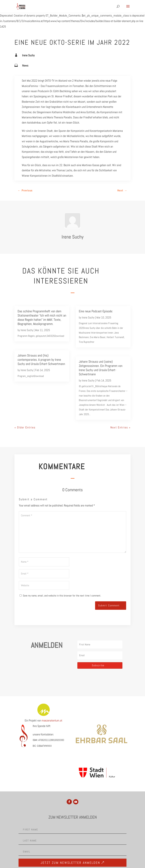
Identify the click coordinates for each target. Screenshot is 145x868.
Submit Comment (109, 605)
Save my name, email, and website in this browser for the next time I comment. (62, 596)
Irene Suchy (28, 55)
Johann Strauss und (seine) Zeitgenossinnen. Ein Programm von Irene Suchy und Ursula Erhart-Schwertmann (101, 368)
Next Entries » (120, 427)
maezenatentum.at (52, 720)
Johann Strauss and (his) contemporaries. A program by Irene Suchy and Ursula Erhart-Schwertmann (41, 360)
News (25, 65)
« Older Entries (25, 427)
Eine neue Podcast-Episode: (96, 311)
